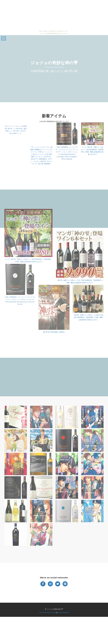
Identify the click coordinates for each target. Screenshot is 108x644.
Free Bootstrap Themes (47, 612)
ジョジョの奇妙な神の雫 (54, 63)
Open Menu (4, 38)
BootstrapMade (63, 612)
